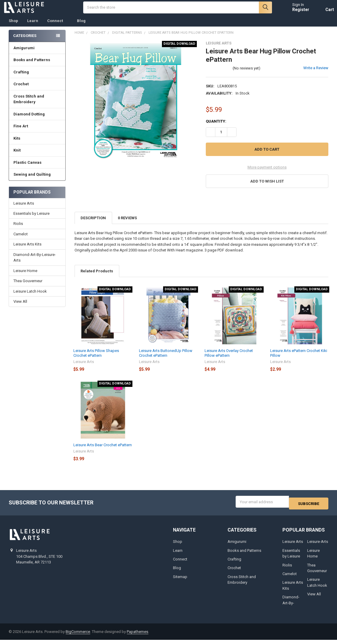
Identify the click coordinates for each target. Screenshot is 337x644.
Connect (58, 27)
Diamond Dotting (37, 120)
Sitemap (180, 581)
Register (295, 13)
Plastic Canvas (37, 168)
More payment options (267, 173)
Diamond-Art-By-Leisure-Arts (35, 264)
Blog (81, 27)
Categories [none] (25, 42)
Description (93, 224)
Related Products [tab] (97, 277)
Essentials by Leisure (31, 219)
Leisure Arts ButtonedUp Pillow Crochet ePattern (166, 359)
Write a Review (316, 74)
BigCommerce (78, 636)
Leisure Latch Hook (30, 297)
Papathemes (137, 636)
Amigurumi (24, 54)
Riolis (18, 230)
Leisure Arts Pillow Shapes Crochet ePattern (96, 359)
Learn (33, 27)
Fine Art (37, 132)
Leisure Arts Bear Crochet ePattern (103, 451)
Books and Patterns (37, 66)
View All (20, 307)
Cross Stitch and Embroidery (37, 105)
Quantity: (216, 127)
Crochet (37, 90)
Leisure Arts (24, 209)
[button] (267, 187)
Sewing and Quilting (37, 180)
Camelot (21, 240)
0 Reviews (127, 224)
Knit (37, 156)
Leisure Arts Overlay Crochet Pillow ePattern (229, 359)
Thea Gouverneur (28, 287)
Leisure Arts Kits (27, 250)
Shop (13, 27)
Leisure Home (25, 277)
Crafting (37, 78)
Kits (37, 144)
